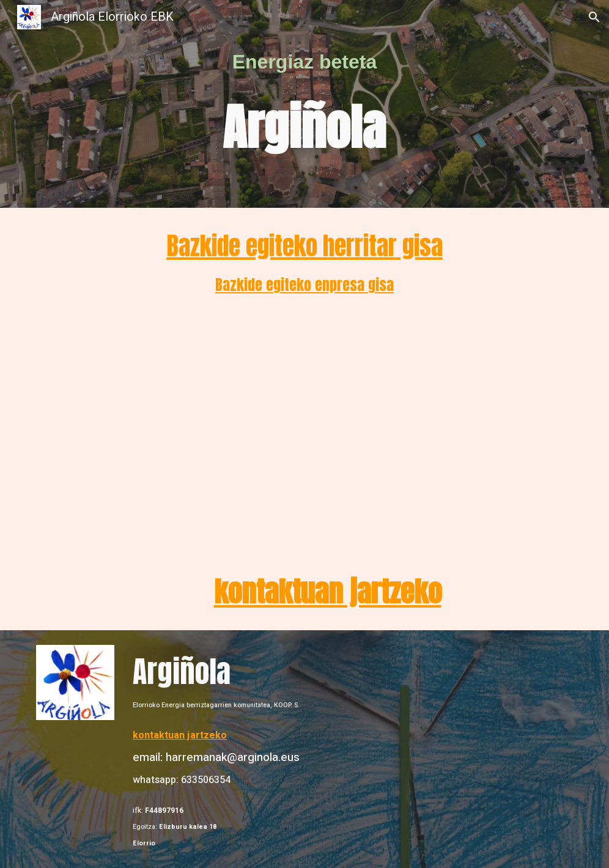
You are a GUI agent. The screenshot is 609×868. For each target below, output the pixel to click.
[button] (594, 17)
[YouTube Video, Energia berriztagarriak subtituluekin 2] (327, 434)
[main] (304, 62)
